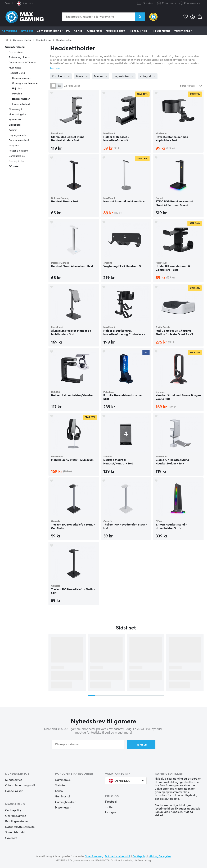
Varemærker (183, 31)
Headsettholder (64, 40)
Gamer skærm (16, 52)
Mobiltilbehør (115, 31)
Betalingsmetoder (17, 821)
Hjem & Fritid (138, 31)
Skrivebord (15, 125)
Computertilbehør (50, 31)
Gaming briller (16, 161)
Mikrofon (17, 94)
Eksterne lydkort (21, 104)
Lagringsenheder (18, 135)
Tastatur (60, 785)
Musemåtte (15, 68)
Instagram (112, 812)
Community (166, 4)
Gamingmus (63, 780)
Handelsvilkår (14, 791)
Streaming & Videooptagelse (17, 112)
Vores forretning (94, 856)
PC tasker (14, 166)
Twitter (109, 807)
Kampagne (10, 31)
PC (68, 31)
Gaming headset (21, 78)
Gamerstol (95, 31)
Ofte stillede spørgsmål (20, 785)
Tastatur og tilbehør (19, 57)
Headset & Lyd (44, 40)
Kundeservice (192, 3)
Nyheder (27, 31)
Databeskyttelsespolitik (20, 827)
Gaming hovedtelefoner (25, 83)
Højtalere (17, 89)
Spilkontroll (15, 120)
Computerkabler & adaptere (19, 143)
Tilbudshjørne (161, 31)
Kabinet (13, 130)
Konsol (79, 31)
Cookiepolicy (13, 810)
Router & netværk (18, 151)
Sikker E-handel (15, 833)
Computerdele (17, 156)
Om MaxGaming (16, 816)
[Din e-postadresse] (88, 745)
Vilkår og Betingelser (160, 856)
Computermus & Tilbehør (22, 63)
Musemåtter (63, 808)
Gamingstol (62, 797)
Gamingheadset (65, 802)
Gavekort (148, 3)
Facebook (111, 802)
